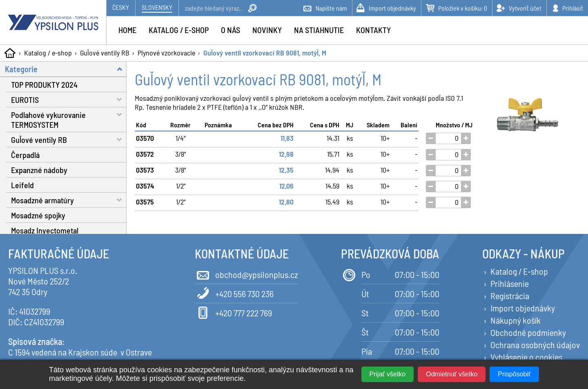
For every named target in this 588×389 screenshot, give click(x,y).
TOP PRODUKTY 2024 (44, 84)
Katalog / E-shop (519, 271)
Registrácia (510, 296)
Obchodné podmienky (528, 332)
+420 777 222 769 (233, 312)
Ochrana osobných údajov (535, 345)
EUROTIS (69, 99)
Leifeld (22, 185)
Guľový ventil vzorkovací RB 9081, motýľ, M (265, 53)
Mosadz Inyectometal (45, 230)
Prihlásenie (510, 283)
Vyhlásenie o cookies (526, 357)
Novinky (267, 30)
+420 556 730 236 (234, 293)
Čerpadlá (25, 155)
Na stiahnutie (319, 30)
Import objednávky (523, 308)
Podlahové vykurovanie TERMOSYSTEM (69, 118)
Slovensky (157, 7)
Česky (121, 7)
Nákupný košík (516, 320)
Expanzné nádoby (39, 170)
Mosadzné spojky (38, 215)
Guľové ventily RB (105, 53)
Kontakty (373, 30)
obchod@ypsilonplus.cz (246, 274)
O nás (231, 30)
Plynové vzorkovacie (166, 53)
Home (127, 30)
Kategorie (66, 69)
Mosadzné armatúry (69, 200)
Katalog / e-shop (48, 53)
